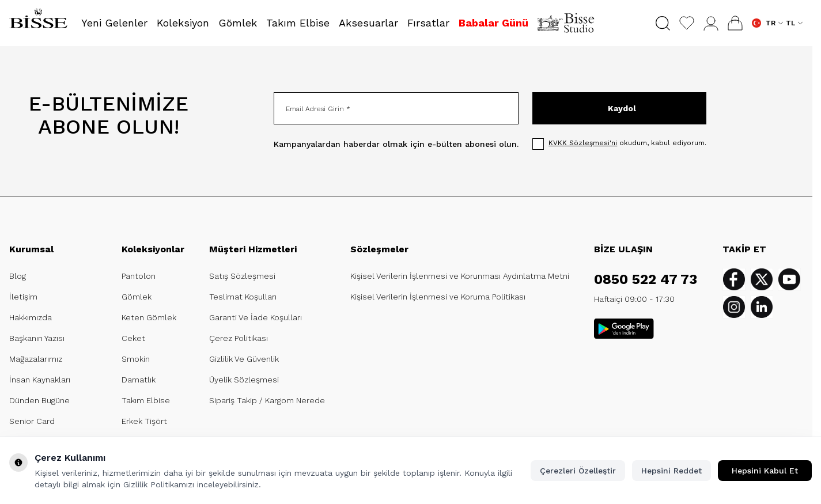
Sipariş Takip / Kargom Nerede (267, 400)
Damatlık (139, 380)
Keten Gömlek (149, 317)
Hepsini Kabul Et (765, 471)
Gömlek (137, 297)
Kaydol (622, 108)
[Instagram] (734, 307)
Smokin (136, 359)
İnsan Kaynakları (40, 380)
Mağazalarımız (36, 359)
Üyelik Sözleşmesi (244, 380)
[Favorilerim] (687, 23)
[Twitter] (762, 279)
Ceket (133, 338)
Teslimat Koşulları (243, 297)
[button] (663, 23)
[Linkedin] (762, 307)
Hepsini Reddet (671, 471)
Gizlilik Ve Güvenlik (244, 359)
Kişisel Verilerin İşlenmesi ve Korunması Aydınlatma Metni (460, 276)
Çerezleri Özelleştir (578, 471)
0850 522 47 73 (646, 279)
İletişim (23, 297)
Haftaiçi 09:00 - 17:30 (634, 299)
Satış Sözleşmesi (242, 276)
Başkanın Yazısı (37, 338)
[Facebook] (734, 279)
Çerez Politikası (239, 338)
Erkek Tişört (144, 421)
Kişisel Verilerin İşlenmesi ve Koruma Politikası (438, 297)
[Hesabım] (711, 23)
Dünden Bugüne (39, 400)
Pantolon (139, 276)
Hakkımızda (31, 317)
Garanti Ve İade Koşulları (256, 317)
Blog (18, 276)
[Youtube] (789, 279)
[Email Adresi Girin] (396, 108)
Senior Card (32, 421)
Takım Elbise (146, 400)
